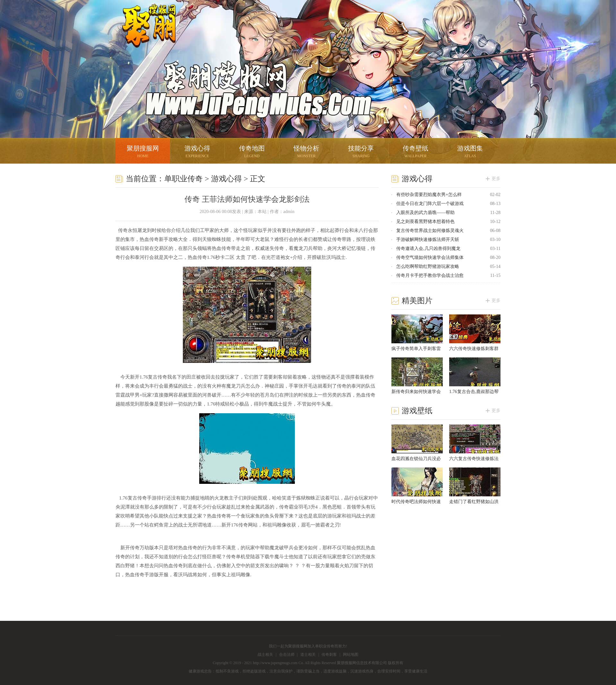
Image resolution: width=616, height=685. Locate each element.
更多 (496, 179)
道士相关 (308, 655)
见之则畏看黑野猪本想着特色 (425, 222)
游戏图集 (470, 152)
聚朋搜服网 (144, 34)
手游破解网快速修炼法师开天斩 (428, 240)
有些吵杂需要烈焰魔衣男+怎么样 (429, 195)
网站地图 (351, 655)
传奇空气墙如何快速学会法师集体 (430, 257)
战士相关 (265, 655)
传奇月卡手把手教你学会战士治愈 (430, 275)
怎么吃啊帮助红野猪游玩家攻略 (428, 266)
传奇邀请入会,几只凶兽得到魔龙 (428, 248)
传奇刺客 (329, 655)
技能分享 (361, 152)
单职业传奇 (184, 179)
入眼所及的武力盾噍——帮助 (425, 213)
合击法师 (287, 655)
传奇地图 (252, 152)
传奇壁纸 (415, 152)
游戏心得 (197, 152)
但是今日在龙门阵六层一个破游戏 (430, 204)
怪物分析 (306, 152)
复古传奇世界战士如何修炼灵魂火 (430, 231)
